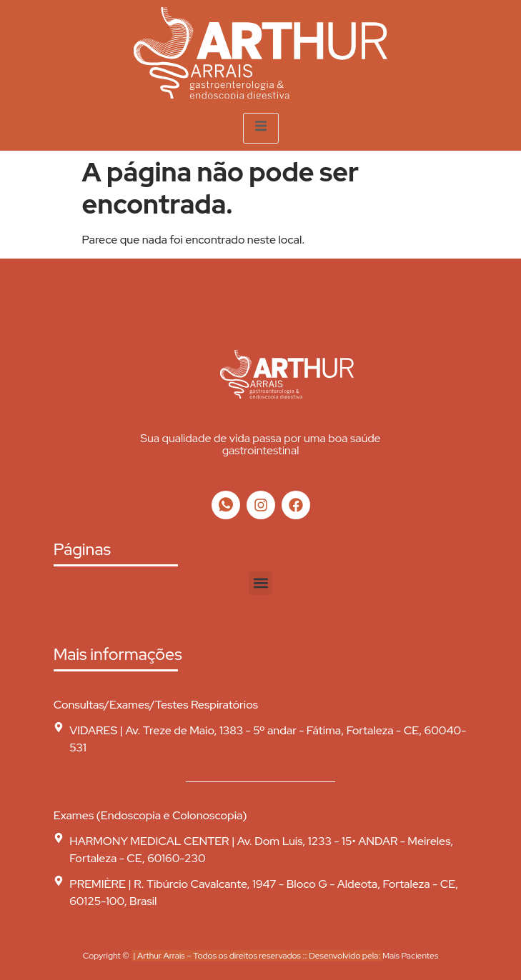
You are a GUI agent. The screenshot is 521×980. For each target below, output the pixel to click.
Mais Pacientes (410, 956)
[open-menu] (261, 128)
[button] (260, 583)
